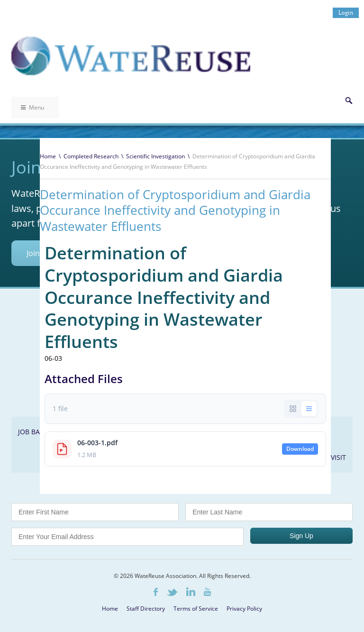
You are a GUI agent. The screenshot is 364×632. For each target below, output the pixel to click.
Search (349, 101)
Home (48, 156)
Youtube (207, 592)
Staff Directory (146, 609)
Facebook (156, 592)
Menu (32, 107)
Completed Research (91, 156)
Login (346, 13)
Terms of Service (196, 609)
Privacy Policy (244, 609)
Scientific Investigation (155, 156)
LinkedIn (191, 592)
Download (300, 449)
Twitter (172, 592)
